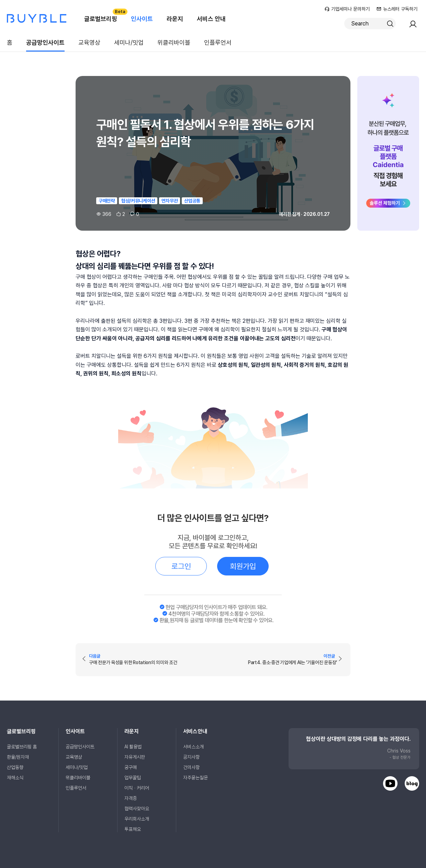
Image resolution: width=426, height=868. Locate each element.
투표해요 (133, 829)
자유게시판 (135, 757)
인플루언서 (218, 42)
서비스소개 (193, 747)
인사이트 (142, 19)
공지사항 (191, 757)
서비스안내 (195, 731)
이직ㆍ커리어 (137, 788)
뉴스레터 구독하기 (397, 9)
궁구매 (131, 767)
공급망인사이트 (45, 42)
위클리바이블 (174, 42)
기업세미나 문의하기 (347, 9)
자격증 (131, 798)
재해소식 (15, 778)
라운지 (175, 19)
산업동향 (15, 767)
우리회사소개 (137, 819)
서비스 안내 (211, 19)
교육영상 (89, 42)
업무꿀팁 (133, 778)
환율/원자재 (18, 757)
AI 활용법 (133, 747)
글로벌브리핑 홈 (22, 747)
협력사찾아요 (137, 809)
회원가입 (243, 566)
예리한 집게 (289, 214)
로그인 (181, 566)
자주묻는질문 (195, 778)
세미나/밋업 (129, 42)
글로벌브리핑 (104, 15)
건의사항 (191, 767)
